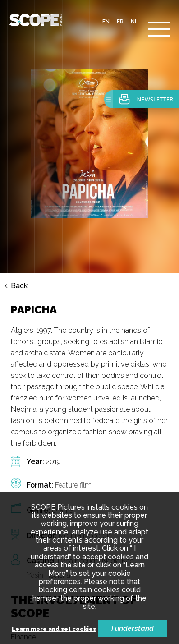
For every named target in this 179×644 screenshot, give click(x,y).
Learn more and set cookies (54, 629)
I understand (133, 628)
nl (134, 22)
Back (19, 286)
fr (120, 22)
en (106, 22)
